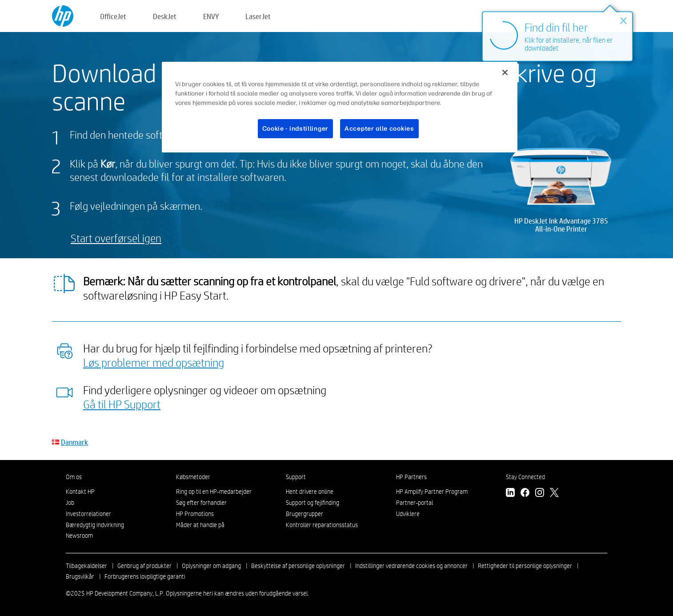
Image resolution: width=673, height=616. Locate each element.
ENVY (211, 16)
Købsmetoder (193, 477)
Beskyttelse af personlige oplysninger (298, 566)
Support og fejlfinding (312, 503)
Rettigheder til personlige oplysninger (525, 566)
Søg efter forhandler (201, 503)
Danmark (74, 442)
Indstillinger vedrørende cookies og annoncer (411, 566)
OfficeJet (113, 16)
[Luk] (505, 72)
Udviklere (408, 514)
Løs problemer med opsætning (154, 362)
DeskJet (165, 16)
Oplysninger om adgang (211, 566)
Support (296, 477)
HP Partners (411, 477)
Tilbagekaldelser (86, 566)
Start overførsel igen (116, 238)
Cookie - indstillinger (295, 129)
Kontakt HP (80, 492)
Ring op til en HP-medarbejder (214, 492)
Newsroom (79, 536)
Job (70, 503)
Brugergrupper (304, 514)
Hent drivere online (310, 492)
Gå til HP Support (122, 404)
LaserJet (258, 16)
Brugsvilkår (80, 576)
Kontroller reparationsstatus (322, 525)
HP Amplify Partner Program (432, 492)
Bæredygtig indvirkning (95, 525)
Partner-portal (415, 503)
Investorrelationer (88, 514)
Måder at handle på (200, 525)
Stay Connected (525, 477)
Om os (74, 477)
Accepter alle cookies (379, 129)
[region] (340, 107)
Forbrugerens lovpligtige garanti (145, 576)
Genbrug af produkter (144, 566)
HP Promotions (195, 514)
